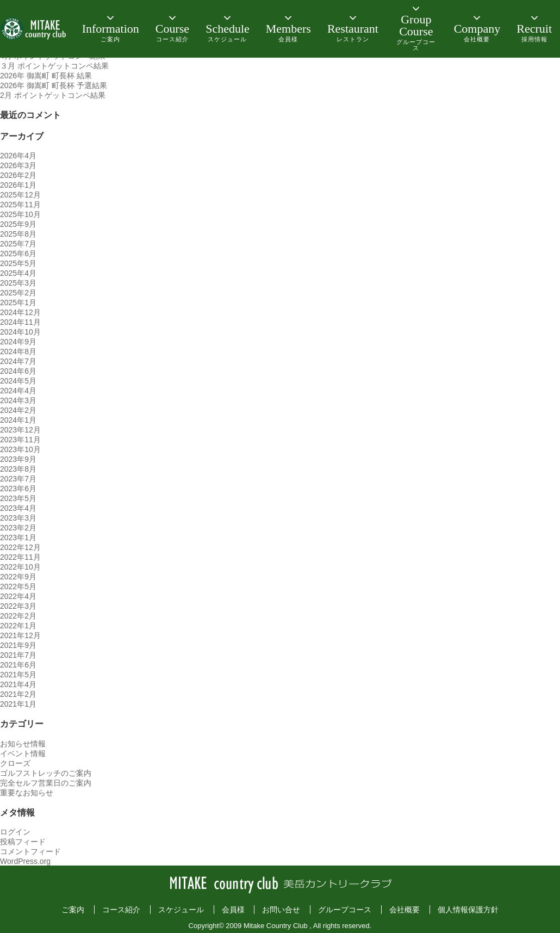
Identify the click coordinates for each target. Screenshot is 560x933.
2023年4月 (18, 508)
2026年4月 (18, 156)
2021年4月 (18, 684)
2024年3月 (18, 400)
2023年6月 (18, 489)
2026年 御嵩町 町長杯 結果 (46, 76)
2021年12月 (20, 635)
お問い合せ (281, 910)
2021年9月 (18, 645)
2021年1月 (18, 704)
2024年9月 (18, 342)
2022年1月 (18, 626)
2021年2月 (18, 694)
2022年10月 (20, 567)
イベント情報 (23, 753)
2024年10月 (20, 332)
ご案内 (73, 910)
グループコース (345, 910)
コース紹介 (121, 910)
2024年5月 (18, 381)
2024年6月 (18, 371)
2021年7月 (18, 655)
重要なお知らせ (27, 793)
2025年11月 (20, 205)
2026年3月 (18, 165)
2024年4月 (18, 391)
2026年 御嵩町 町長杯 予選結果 (54, 85)
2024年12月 (20, 312)
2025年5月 (18, 263)
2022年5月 (18, 586)
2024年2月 (18, 410)
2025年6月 (18, 254)
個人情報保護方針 (468, 910)
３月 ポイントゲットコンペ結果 (54, 66)
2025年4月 (18, 273)
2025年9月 (18, 224)
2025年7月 (18, 244)
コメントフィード (30, 851)
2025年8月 (18, 234)
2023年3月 (18, 518)
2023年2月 (18, 528)
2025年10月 (20, 214)
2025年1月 (18, 302)
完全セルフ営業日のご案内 (46, 783)
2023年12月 (20, 430)
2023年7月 (18, 479)
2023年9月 (18, 459)
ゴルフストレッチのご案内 (46, 773)
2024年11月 (20, 322)
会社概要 (405, 910)
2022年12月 (20, 547)
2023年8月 (18, 469)
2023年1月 (18, 537)
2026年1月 (18, 185)
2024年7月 (18, 361)
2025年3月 (18, 283)
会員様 (233, 910)
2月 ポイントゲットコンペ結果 (53, 95)
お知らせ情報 (23, 744)
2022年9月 (18, 577)
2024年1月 (18, 420)
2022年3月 (18, 606)
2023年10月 (20, 449)
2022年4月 (18, 596)
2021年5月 (18, 675)
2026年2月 (18, 175)
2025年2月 (18, 293)
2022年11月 (20, 557)
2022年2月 (18, 616)
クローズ (15, 763)
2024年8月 (18, 351)
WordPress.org (25, 861)
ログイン (15, 832)
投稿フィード (23, 842)
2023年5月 (18, 498)
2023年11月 (20, 440)
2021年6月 (18, 665)
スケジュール (181, 910)
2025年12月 (20, 195)
